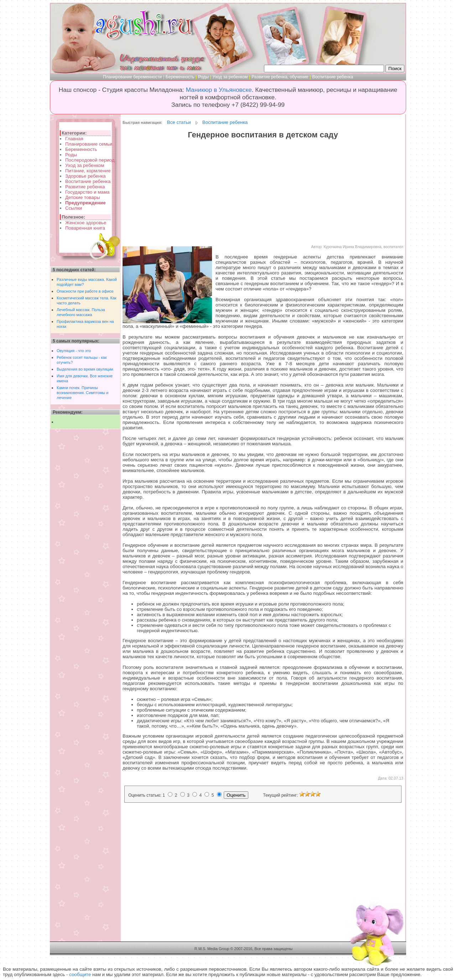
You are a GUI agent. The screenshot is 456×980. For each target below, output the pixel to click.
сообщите (80, 974)
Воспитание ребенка (333, 77)
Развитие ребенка (85, 187)
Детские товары (83, 197)
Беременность (180, 77)
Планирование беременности (132, 77)
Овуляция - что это (74, 351)
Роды (203, 77)
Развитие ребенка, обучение (280, 77)
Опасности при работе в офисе (85, 291)
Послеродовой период (90, 160)
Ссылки (74, 208)
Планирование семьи (89, 144)
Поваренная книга (85, 228)
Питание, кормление (88, 171)
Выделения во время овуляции (85, 369)
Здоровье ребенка (85, 176)
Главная (74, 139)
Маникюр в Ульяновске (219, 90)
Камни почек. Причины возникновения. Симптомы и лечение (82, 393)
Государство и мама (87, 192)
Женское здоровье (86, 223)
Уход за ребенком (230, 77)
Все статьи (179, 122)
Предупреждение (85, 203)
